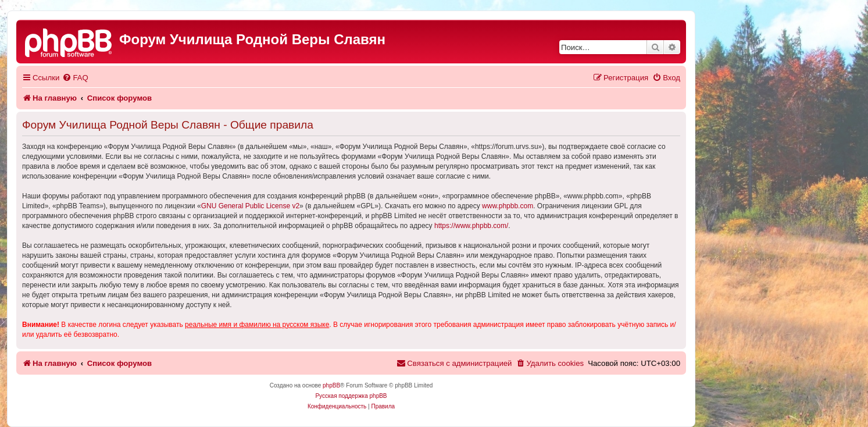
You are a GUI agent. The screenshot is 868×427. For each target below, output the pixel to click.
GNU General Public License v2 (250, 206)
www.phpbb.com (508, 206)
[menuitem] (75, 78)
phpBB (331, 385)
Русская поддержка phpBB (351, 396)
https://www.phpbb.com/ (471, 226)
